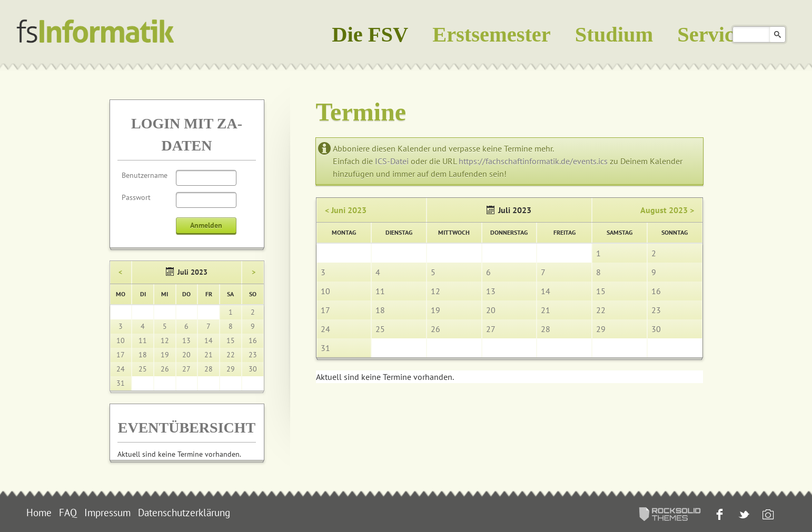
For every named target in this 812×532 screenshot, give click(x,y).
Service (710, 34)
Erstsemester (492, 34)
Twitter (743, 515)
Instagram (767, 515)
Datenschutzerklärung (184, 513)
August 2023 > (667, 210)
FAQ (68, 513)
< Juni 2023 (346, 210)
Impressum (107, 513)
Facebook (719, 515)
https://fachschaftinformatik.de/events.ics (533, 161)
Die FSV (370, 34)
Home (39, 513)
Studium (614, 34)
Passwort (136, 197)
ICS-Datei (392, 161)
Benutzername (145, 175)
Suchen (778, 34)
